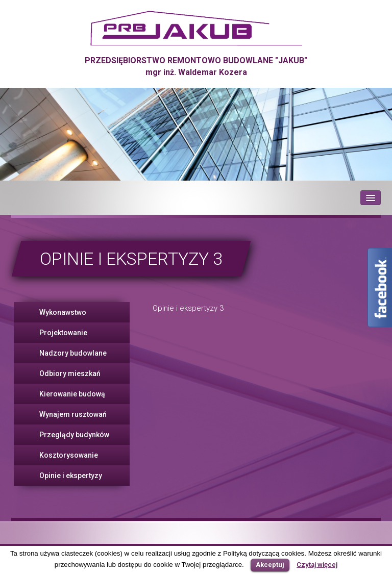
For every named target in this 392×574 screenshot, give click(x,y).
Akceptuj (270, 565)
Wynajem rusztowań (73, 414)
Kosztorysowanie (69, 455)
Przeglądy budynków (74, 435)
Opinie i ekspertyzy (71, 476)
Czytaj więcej (317, 565)
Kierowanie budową (72, 394)
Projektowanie (63, 333)
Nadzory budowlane (73, 353)
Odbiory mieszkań (70, 373)
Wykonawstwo (63, 312)
